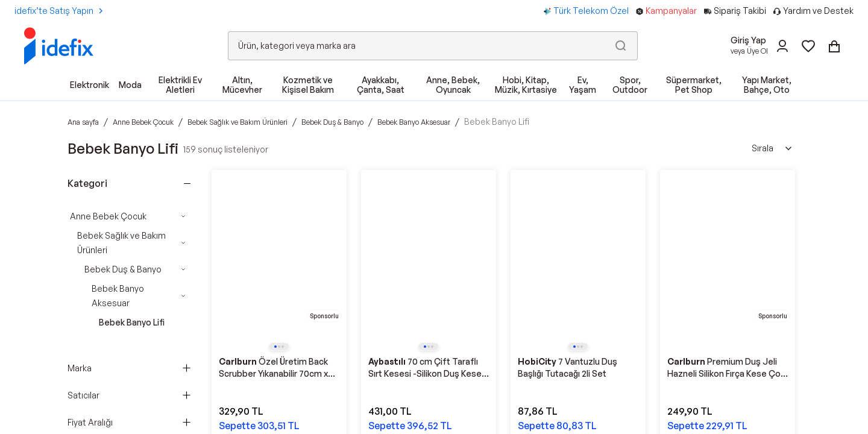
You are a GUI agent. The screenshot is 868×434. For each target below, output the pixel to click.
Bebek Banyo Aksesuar (118, 296)
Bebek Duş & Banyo (123, 269)
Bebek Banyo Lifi (132, 322)
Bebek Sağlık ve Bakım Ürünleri (121, 243)
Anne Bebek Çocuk (108, 216)
